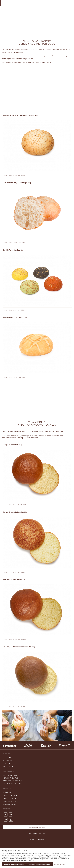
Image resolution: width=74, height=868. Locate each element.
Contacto (7, 764)
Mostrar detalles (60, 864)
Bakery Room (8, 761)
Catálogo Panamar (10, 795)
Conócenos (7, 758)
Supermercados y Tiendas (12, 781)
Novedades (7, 793)
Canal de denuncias (37, 839)
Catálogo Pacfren (10, 804)
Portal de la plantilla (37, 833)
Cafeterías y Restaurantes (13, 775)
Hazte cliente (8, 766)
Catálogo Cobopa (9, 798)
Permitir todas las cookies (14, 864)
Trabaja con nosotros (37, 827)
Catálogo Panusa (9, 801)
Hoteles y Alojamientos (12, 784)
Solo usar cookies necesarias (40, 864)
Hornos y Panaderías (10, 778)
